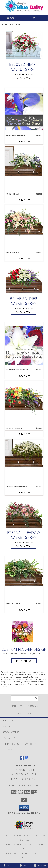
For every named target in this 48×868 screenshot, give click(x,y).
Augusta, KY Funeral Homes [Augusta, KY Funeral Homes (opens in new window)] (17, 835)
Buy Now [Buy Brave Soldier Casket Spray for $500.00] (24, 312)
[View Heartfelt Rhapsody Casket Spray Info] (24, 398)
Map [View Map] (24, 866)
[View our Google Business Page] (26, 759)
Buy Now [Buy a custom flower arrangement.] (24, 661)
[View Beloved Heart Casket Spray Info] (24, 46)
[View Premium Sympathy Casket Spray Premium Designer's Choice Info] (24, 345)
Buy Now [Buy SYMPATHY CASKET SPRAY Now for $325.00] (24, 142)
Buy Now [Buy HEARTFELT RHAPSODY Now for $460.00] (24, 434)
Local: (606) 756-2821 (24, 779)
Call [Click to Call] (8, 866)
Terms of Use (24, 858)
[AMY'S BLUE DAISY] (24, 11)
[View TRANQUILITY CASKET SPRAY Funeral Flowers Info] (24, 453)
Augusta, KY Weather (12, 844)
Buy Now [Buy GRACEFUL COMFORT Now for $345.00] (24, 610)
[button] (24, 808)
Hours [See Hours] (40, 866)
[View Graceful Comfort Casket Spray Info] (24, 571)
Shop (12, 18)
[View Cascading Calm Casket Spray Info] (24, 221)
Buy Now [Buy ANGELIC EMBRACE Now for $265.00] (24, 200)
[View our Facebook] (22, 759)
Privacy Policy (12, 853)
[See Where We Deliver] (24, 713)
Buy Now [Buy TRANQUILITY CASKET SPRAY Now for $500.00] (24, 493)
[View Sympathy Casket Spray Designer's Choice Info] (24, 111)
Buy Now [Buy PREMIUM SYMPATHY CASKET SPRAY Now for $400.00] (24, 376)
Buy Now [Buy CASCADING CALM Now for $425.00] (24, 258)
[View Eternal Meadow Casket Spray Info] (24, 514)
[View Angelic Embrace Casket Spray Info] (24, 161)
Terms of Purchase (32, 853)
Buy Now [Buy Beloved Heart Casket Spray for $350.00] (24, 78)
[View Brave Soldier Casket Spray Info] (24, 280)
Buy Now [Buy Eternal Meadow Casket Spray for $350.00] (24, 546)
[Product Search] (25, 698)
